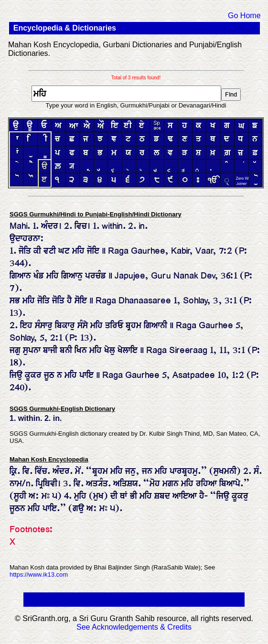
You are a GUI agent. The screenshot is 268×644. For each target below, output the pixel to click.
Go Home (244, 16)
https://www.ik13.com (39, 574)
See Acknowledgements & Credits (134, 627)
